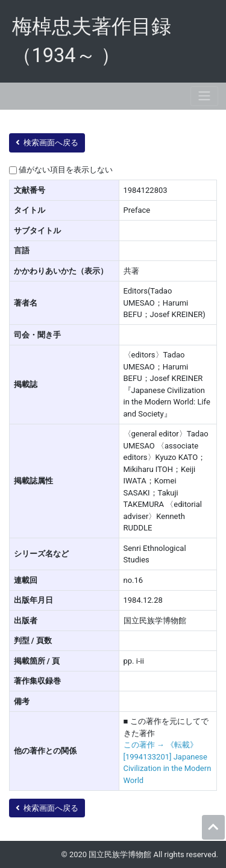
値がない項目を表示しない (66, 170)
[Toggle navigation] (204, 96)
